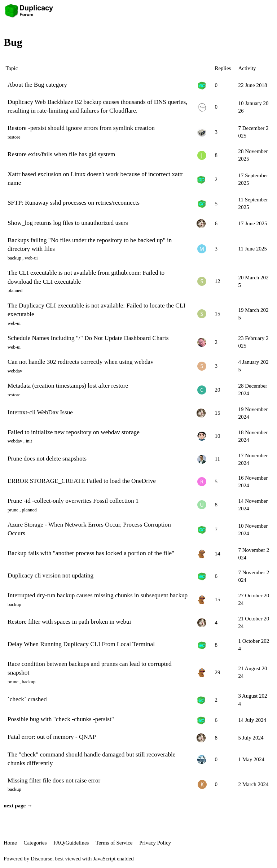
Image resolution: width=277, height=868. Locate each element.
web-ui (31, 258)
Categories (35, 843)
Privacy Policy (155, 843)
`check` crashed (27, 699)
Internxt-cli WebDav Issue (40, 412)
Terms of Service (114, 843)
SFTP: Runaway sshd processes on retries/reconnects (74, 203)
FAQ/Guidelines (71, 843)
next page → (18, 806)
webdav (15, 371)
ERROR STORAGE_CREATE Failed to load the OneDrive (82, 481)
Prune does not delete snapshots (47, 459)
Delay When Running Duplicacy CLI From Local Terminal (81, 644)
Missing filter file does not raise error (54, 780)
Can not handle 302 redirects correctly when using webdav (81, 362)
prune (13, 510)
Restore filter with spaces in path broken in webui (69, 622)
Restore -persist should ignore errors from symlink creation (81, 128)
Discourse (41, 859)
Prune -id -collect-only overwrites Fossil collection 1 (73, 501)
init (29, 441)
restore (14, 137)
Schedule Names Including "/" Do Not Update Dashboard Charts (88, 338)
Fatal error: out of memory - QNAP (52, 737)
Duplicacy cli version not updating (50, 575)
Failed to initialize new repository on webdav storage (74, 432)
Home (10, 843)
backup (14, 258)
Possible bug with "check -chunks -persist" (61, 719)
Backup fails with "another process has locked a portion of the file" (91, 553)
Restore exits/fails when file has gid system (61, 154)
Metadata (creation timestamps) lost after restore (68, 386)
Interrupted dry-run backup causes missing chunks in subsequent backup (98, 595)
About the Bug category (37, 85)
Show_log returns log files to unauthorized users (68, 223)
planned (15, 290)
